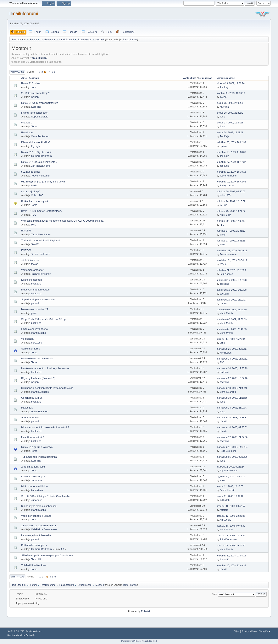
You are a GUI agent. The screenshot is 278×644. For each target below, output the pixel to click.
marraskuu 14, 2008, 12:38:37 (232, 418)
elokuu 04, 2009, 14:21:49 (230, 133)
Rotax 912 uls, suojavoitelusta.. (39, 162)
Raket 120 (27, 408)
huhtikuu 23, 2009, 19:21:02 (231, 211)
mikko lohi (225, 500)
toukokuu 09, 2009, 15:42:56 (231, 182)
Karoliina (36, 107)
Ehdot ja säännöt (249, 631)
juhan (222, 480)
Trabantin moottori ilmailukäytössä (41, 240)
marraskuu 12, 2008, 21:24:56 (232, 437)
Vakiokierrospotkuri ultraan (36, 516)
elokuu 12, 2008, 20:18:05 (230, 486)
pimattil (35, 303)
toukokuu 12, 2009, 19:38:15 (231, 172)
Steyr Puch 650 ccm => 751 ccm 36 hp (43, 319)
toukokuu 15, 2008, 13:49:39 (231, 566)
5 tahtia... (27, 123)
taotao (35, 264)
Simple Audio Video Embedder (21, 635)
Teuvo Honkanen (41, 176)
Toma (126, 40)
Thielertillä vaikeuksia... (35, 565)
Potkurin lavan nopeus (34, 545)
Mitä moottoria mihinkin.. (35, 486)
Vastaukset (190, 78)
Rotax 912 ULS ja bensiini (36, 152)
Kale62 (223, 205)
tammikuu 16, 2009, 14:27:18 (232, 290)
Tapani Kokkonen (229, 471)
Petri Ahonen (226, 274)
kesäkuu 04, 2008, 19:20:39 (231, 546)
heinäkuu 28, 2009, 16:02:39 (231, 142)
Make (222, 235)
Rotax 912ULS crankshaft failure (40, 103)
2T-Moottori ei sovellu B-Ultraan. (40, 525)
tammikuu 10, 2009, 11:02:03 (232, 300)
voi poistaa (27, 339)
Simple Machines (33, 631)
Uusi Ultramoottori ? (33, 437)
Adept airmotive (30, 417)
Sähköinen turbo (31, 349)
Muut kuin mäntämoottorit (36, 290)
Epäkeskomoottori (32, 280)
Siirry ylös (17, 577)
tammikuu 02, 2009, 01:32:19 (232, 319)
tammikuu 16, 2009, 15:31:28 (232, 280)
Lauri (222, 343)
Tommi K (36, 559)
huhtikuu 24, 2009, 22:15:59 (231, 201)
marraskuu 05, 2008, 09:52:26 (232, 457)
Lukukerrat (205, 78)
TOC (34, 215)
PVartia (223, 264)
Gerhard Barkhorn (41, 156)
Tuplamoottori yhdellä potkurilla (39, 457)
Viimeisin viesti (228, 78)
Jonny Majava (227, 186)
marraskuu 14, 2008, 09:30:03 (232, 427)
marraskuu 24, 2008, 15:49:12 (232, 359)
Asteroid (224, 510)
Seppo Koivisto (40, 117)
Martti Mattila (226, 313)
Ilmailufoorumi (24, 13)
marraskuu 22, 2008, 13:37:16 (232, 378)
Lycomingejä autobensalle (36, 535)
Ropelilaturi (28, 132)
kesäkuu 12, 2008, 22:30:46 (231, 516)
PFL (33, 225)
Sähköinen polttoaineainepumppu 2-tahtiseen (47, 555)
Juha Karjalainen (228, 539)
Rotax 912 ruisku (31, 83)
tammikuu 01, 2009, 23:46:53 (232, 329)
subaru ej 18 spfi (31, 191)
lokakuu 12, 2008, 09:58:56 (231, 467)
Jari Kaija (224, 87)
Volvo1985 (37, 195)
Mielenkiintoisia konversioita (37, 358)
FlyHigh (35, 146)
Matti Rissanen (40, 411)
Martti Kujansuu (40, 392)
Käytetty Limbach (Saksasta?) (38, 378)
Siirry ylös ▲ (265, 631)
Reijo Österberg (228, 451)
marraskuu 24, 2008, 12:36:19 (232, 368)
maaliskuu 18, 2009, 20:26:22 (232, 251)
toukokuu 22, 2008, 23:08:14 (231, 556)
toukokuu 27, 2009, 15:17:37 (231, 162)
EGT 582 (26, 250)
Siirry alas (17, 72)
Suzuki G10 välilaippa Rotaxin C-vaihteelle (45, 496)
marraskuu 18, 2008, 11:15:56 (232, 398)
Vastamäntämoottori (33, 270)
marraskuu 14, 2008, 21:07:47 (232, 408)
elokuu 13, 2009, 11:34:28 (230, 123)
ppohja (223, 146)
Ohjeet (236, 631)
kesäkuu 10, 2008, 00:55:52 (231, 526)
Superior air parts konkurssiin (38, 299)
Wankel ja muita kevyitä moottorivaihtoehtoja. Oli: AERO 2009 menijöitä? (63, 221)
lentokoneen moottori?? (35, 309)
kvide (34, 185)
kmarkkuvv (37, 490)
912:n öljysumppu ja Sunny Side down (43, 182)
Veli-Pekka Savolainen (44, 529)
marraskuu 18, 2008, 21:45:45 (232, 388)
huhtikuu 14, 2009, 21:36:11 (231, 231)
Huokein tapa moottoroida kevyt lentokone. (46, 368)
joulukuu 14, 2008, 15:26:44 (231, 339)
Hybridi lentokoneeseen (35, 113)
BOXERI (26, 231)
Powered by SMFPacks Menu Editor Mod (139, 641)
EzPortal (145, 611)
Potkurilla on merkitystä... (36, 201)
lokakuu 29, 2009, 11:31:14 (231, 83)
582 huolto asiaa (31, 172)
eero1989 (36, 343)
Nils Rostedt (226, 353)
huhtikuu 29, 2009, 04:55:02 (231, 192)
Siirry (214, 594)
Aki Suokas (225, 215)
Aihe (24, 78)
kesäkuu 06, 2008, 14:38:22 (231, 536)
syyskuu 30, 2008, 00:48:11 (231, 477)
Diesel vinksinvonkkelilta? (36, 142)
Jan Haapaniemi (40, 166)
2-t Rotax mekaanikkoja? (35, 93)
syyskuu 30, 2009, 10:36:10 (231, 93)
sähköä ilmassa (30, 260)
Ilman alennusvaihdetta (34, 329)
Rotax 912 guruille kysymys (37, 447)
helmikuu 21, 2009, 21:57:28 (231, 270)
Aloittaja (34, 78)
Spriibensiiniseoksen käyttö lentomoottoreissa (47, 388)
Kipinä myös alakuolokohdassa (39, 506)
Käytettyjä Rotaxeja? (33, 476)
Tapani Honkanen (41, 234)
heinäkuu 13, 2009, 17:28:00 (231, 152)
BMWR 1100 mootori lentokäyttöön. (42, 211)
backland (36, 284)
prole (34, 313)
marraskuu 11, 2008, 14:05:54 (232, 447)
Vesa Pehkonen (40, 136)
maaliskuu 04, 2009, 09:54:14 (232, 260)
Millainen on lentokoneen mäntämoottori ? (45, 427)
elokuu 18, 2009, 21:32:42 (230, 113)
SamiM (35, 244)
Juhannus (37, 480)
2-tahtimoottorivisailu (33, 467)
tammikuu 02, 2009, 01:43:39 (232, 310)
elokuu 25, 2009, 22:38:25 (230, 103)
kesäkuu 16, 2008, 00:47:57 (231, 506)
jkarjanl (133, 40)
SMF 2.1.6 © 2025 (16, 631)
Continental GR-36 (32, 398)
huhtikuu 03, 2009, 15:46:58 (231, 241)
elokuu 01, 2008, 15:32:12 (230, 496)
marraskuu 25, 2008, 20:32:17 (232, 349)
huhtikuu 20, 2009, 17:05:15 (231, 221)
